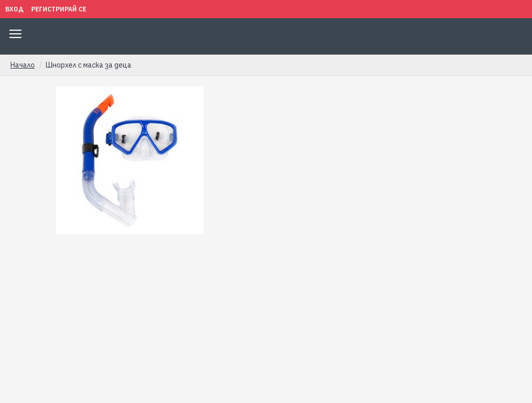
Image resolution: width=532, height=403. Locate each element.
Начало (23, 65)
